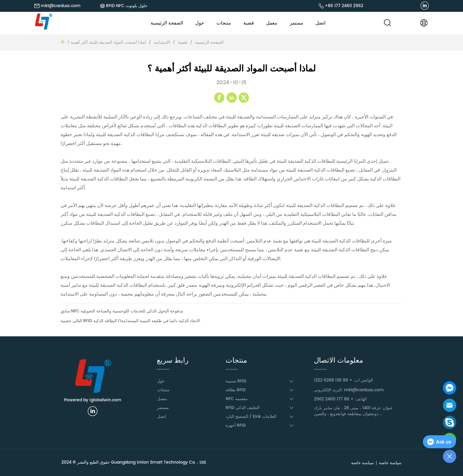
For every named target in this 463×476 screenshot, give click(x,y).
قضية (183, 42)
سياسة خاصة (390, 463)
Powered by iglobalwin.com (93, 400)
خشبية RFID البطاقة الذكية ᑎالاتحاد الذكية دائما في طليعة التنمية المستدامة (130, 321)
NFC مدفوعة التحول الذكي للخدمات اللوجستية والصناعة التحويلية (127, 311)
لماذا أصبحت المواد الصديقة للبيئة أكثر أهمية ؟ (107, 42)
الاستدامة (162, 42)
